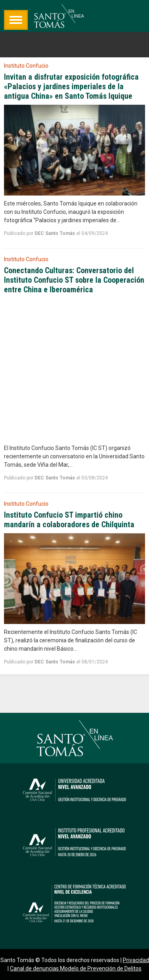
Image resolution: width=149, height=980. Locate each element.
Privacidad (136, 960)
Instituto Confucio (26, 66)
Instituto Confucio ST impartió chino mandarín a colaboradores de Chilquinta (69, 520)
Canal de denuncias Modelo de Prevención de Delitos (76, 968)
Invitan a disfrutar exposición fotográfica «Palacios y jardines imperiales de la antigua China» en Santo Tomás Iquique (71, 86)
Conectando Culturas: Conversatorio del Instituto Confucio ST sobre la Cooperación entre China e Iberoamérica (74, 280)
